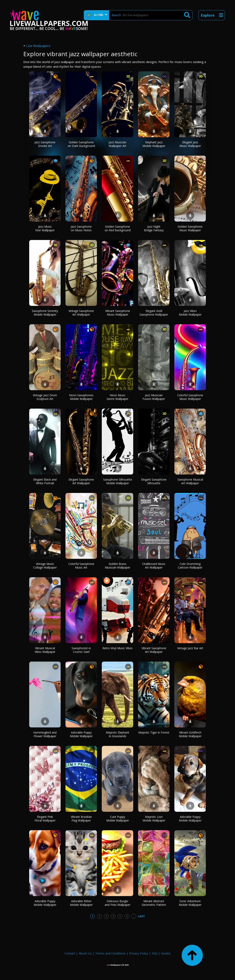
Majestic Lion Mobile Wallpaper (154, 819)
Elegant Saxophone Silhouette (154, 481)
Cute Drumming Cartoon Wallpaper (190, 566)
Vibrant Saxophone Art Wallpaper (154, 650)
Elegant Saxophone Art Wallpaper (81, 481)
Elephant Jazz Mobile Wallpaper (154, 144)
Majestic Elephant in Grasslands (117, 734)
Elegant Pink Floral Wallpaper (45, 819)
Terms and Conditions (110, 953)
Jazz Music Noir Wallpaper (45, 228)
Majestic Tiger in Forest (154, 732)
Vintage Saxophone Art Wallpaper (81, 313)
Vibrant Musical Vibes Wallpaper (45, 650)
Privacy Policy (139, 953)
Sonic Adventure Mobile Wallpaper (190, 903)
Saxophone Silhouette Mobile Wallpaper (118, 481)
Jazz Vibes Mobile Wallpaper (190, 313)
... (134, 916)
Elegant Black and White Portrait (45, 481)
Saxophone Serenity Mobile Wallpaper (45, 313)
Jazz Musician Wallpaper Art (117, 144)
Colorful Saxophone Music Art (81, 566)
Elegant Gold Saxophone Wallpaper (154, 313)
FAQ (155, 953)
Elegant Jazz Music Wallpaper (190, 144)
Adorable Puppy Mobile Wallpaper (81, 734)
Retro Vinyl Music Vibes (117, 648)
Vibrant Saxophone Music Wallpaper (118, 313)
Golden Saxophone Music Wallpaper (190, 228)
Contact (70, 953)
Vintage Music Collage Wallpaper (45, 566)
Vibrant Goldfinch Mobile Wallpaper (190, 734)
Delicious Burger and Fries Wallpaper (117, 903)
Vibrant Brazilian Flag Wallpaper (81, 819)
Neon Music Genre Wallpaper (117, 397)
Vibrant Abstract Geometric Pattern (154, 903)
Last (142, 916)
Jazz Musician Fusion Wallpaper (154, 397)
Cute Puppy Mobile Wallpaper (118, 819)
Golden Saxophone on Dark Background (81, 144)
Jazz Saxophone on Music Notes (81, 228)
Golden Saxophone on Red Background (118, 228)
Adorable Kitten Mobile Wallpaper (81, 903)
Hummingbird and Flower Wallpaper (45, 734)
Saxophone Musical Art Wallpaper (190, 481)
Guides (166, 953)
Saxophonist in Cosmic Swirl (81, 650)
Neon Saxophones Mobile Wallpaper (81, 397)
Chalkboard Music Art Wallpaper (154, 566)
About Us (85, 953)
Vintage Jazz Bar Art (190, 648)
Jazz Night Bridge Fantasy (154, 228)
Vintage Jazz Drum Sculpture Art (45, 397)
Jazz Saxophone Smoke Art (45, 144)
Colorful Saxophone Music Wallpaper (190, 397)
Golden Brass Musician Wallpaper (117, 566)
